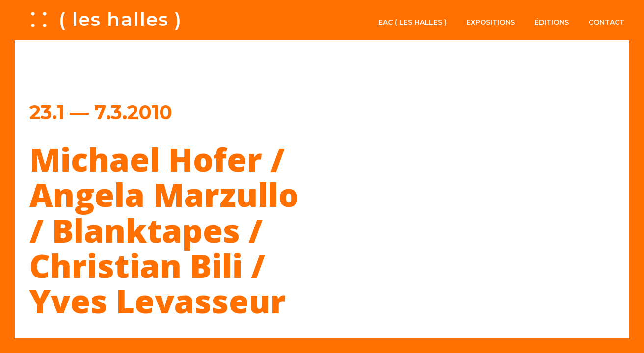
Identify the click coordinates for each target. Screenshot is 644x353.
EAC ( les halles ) (413, 22)
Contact (606, 22)
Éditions (552, 22)
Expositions (491, 22)
